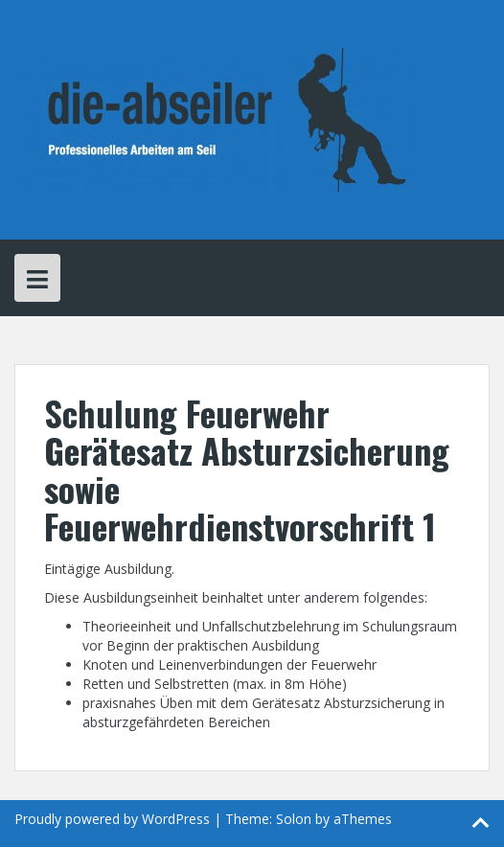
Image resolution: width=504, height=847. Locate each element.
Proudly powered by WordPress (112, 819)
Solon (294, 819)
